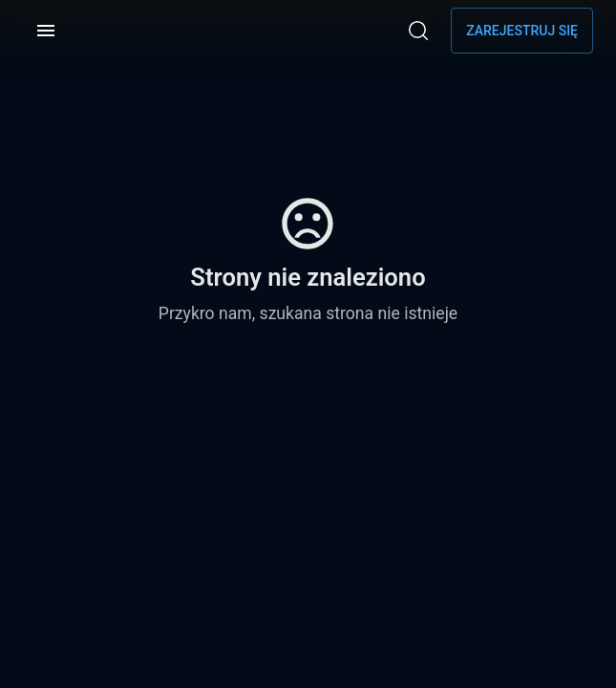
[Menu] (46, 31)
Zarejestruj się (522, 31)
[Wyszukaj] (418, 31)
